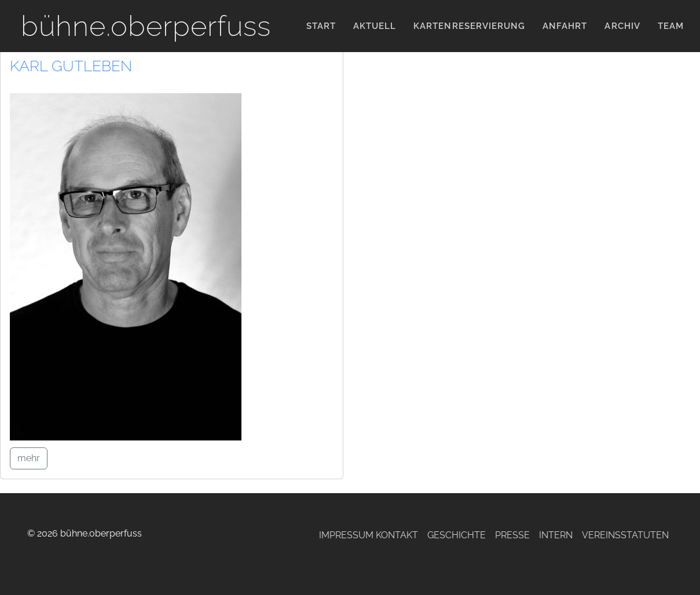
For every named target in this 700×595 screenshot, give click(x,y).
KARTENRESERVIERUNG (469, 26)
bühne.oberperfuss (146, 26)
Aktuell (375, 26)
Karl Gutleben (71, 66)
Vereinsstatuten (625, 535)
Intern (556, 535)
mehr (29, 458)
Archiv (622, 26)
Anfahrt (565, 26)
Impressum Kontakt (369, 535)
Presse (512, 535)
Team (671, 26)
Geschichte (457, 535)
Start (321, 26)
